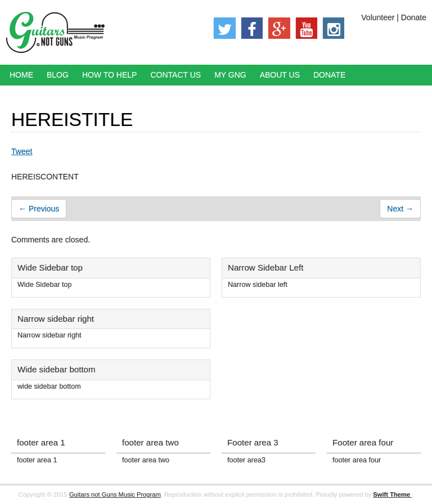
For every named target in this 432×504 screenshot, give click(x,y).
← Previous (39, 209)
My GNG (230, 75)
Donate (329, 75)
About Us (280, 75)
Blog (58, 75)
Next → (400, 209)
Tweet (22, 151)
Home (21, 75)
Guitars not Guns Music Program (115, 494)
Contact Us (175, 75)
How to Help (110, 75)
